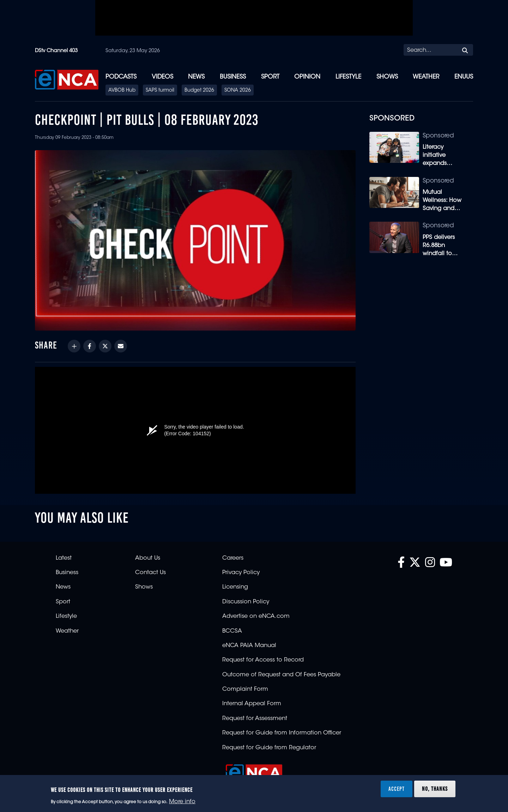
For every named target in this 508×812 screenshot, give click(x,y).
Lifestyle (348, 77)
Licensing (235, 587)
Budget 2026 (199, 91)
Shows (387, 77)
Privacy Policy (241, 573)
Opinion (307, 77)
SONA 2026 (238, 91)
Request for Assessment (255, 719)
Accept (397, 789)
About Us (148, 558)
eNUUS (464, 77)
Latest (64, 558)
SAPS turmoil (160, 91)
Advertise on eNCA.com (256, 616)
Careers (233, 558)
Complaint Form (245, 689)
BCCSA (232, 631)
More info (182, 802)
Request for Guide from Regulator (269, 748)
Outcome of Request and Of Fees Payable (281, 675)
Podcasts (121, 77)
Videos (162, 77)
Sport (270, 77)
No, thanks (435, 789)
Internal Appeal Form (252, 704)
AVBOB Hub (122, 91)
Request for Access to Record (263, 660)
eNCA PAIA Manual (249, 646)
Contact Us (150, 573)
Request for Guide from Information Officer (282, 733)
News (196, 77)
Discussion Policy (246, 602)
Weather (426, 77)
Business (233, 77)
